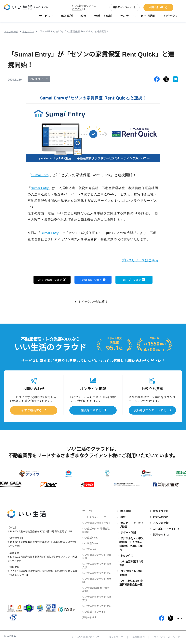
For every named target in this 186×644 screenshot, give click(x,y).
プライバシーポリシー (167, 637)
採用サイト (159, 534)
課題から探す (89, 617)
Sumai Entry (42, 175)
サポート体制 (103, 18)
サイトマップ (116, 637)
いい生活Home (90, 537)
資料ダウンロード (125, 8)
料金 (83, 18)
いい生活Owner (91, 543)
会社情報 (138, 637)
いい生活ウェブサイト (94, 611)
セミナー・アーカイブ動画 (137, 18)
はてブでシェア (134, 280)
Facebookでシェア (93, 280)
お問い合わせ (158, 8)
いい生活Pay (89, 549)
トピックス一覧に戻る (93, 302)
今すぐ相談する (32, 410)
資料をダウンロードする (150, 410)
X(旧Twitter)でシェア (52, 280)
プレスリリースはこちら (138, 260)
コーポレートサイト (165, 528)
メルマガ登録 (161, 523)
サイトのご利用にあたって (85, 637)
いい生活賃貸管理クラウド (97, 522)
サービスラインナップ (94, 517)
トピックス (170, 18)
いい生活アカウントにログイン (84, 8)
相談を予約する (91, 410)
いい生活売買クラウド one (96, 605)
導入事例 (67, 18)
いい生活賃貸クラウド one (96, 573)
